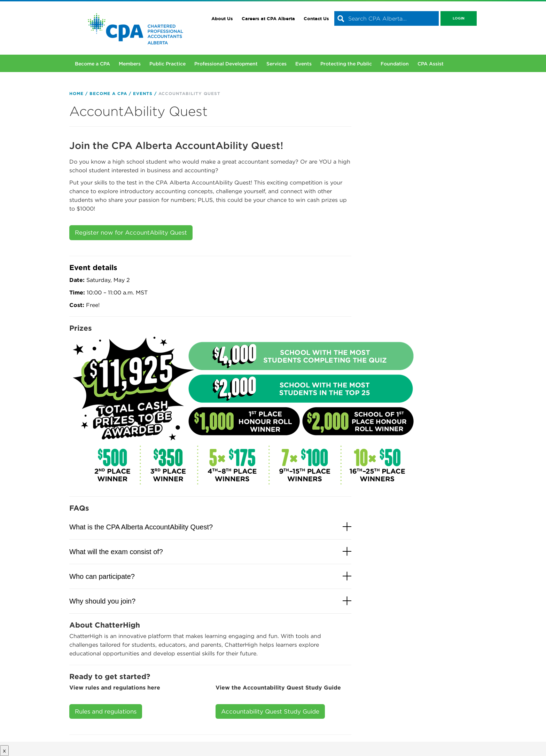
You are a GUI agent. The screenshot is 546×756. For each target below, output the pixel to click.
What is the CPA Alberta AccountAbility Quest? (141, 527)
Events (303, 64)
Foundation (395, 64)
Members (130, 64)
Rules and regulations (106, 711)
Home (76, 93)
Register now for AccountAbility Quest (131, 233)
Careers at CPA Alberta (268, 19)
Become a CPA (92, 64)
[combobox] (387, 18)
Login (459, 18)
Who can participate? (102, 576)
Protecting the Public (346, 64)
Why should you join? (102, 601)
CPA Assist (431, 64)
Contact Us (316, 19)
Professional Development (226, 64)
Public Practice (167, 64)
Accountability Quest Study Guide (270, 711)
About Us (222, 19)
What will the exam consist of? (116, 552)
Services (276, 64)
